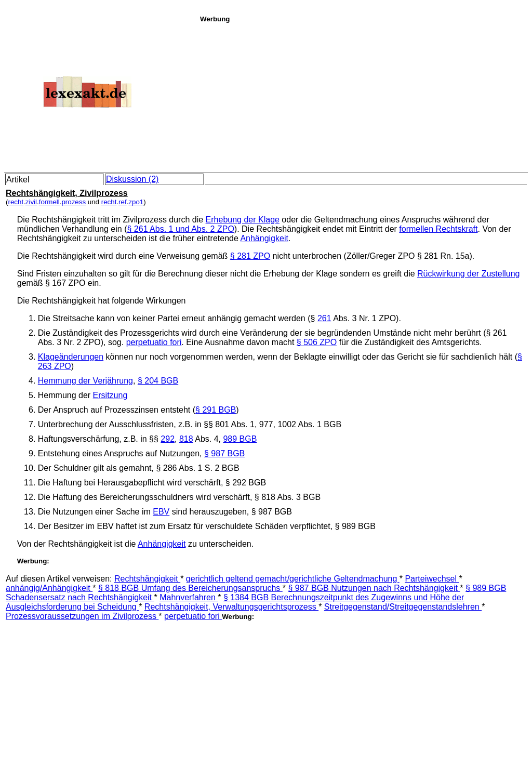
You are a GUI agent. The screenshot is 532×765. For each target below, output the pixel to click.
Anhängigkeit (264, 238)
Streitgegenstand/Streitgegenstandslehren (403, 607)
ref (123, 202)
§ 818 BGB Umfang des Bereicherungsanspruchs (190, 588)
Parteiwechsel (432, 579)
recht (16, 202)
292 (168, 439)
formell (49, 202)
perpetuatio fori (154, 342)
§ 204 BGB (158, 381)
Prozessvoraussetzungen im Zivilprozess (82, 616)
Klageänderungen (71, 357)
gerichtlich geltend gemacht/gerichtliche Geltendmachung (293, 579)
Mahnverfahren (189, 597)
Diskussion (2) (132, 179)
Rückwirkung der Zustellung (468, 274)
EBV (161, 512)
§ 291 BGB (216, 410)
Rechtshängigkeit (147, 579)
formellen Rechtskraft (438, 229)
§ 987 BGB (224, 453)
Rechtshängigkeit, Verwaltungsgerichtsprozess (231, 607)
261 (324, 318)
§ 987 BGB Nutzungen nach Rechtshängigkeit (374, 588)
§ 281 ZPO (250, 256)
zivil (31, 202)
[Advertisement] (363, 96)
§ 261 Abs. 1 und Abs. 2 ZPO (180, 229)
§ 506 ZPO (317, 342)
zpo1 (136, 202)
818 (186, 439)
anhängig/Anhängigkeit (49, 588)
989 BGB (240, 439)
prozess (74, 202)
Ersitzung (110, 395)
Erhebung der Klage (243, 220)
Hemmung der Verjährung (85, 381)
